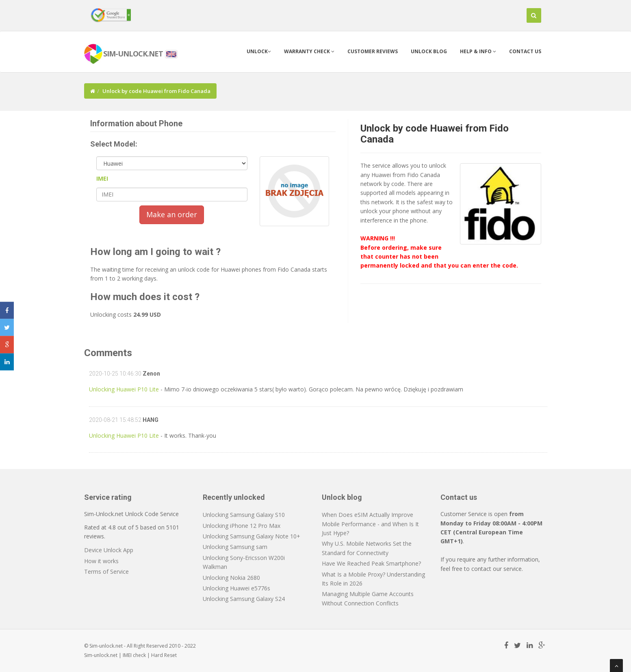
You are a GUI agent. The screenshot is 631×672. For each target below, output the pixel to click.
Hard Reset (164, 655)
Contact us (525, 51)
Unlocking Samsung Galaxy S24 (244, 599)
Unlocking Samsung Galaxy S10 (244, 515)
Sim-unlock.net (101, 655)
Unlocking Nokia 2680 (231, 578)
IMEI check (134, 655)
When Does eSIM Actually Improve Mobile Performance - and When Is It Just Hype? (370, 524)
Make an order (172, 214)
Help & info (478, 51)
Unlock (259, 51)
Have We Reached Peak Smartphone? (371, 563)
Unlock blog (429, 51)
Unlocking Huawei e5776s (236, 588)
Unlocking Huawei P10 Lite (124, 389)
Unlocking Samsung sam (235, 547)
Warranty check (309, 51)
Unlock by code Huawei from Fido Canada (435, 134)
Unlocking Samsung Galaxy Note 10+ (252, 536)
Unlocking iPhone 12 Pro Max (242, 526)
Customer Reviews (373, 51)
